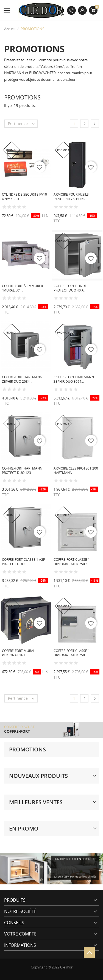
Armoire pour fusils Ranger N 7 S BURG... (71, 197)
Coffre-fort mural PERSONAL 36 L (18, 653)
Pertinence (23, 124)
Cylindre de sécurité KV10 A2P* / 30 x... (24, 197)
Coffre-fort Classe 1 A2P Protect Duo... (23, 562)
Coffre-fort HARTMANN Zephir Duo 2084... (22, 379)
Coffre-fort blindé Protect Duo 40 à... (70, 288)
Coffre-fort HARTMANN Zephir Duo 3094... (74, 379)
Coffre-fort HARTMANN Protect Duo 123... (22, 471)
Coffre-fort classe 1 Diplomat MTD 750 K (72, 562)
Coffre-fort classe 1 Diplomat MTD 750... (72, 653)
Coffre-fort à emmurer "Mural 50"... (22, 288)
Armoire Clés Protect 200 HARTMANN (76, 471)
